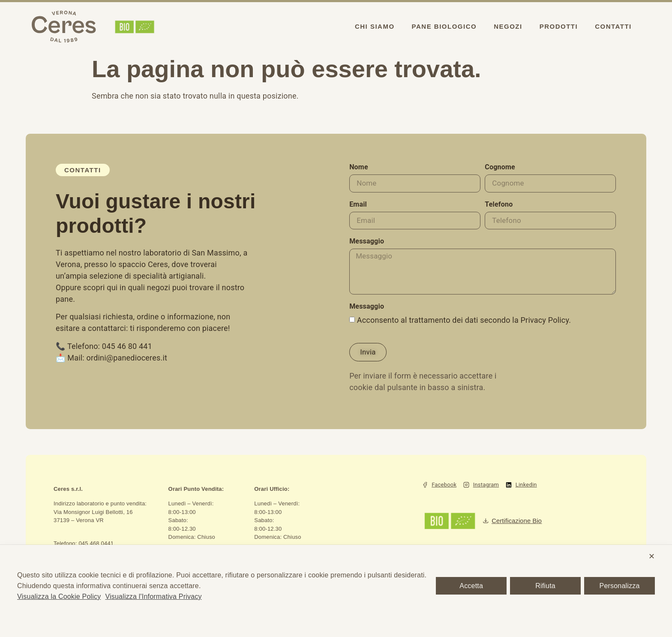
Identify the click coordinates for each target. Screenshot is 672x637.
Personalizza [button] (620, 586)
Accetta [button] (471, 586)
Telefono (499, 205)
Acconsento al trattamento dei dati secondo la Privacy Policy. (464, 324)
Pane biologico (444, 26)
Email (358, 205)
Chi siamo (375, 26)
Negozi (508, 26)
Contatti (613, 26)
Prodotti (559, 26)
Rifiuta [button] (545, 586)
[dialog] (336, 591)
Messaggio (367, 243)
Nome (359, 167)
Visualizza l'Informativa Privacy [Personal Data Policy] (153, 596)
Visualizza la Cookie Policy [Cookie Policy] (59, 596)
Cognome (500, 167)
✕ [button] (652, 556)
